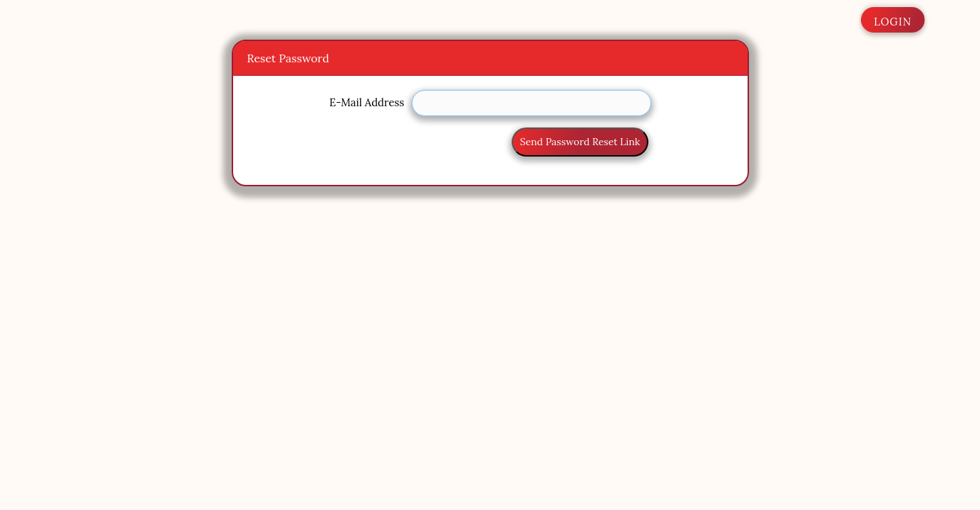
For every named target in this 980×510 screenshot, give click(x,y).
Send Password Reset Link (580, 142)
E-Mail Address (367, 102)
